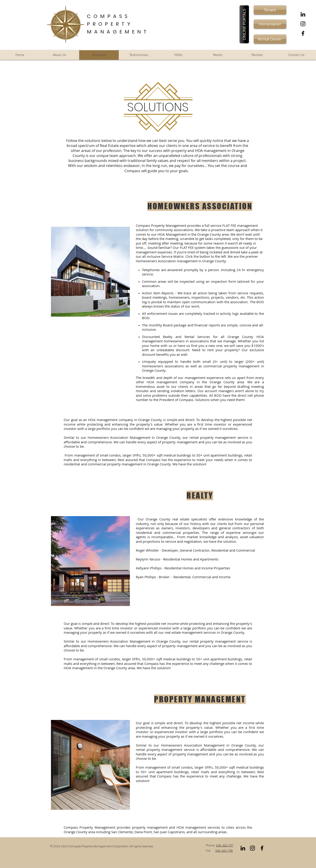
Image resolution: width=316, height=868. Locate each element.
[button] (244, 24)
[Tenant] (270, 10)
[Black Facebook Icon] (303, 33)
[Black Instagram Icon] (303, 24)
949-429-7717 (225, 845)
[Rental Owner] (270, 39)
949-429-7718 (224, 851)
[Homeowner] (270, 24)
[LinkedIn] (303, 14)
